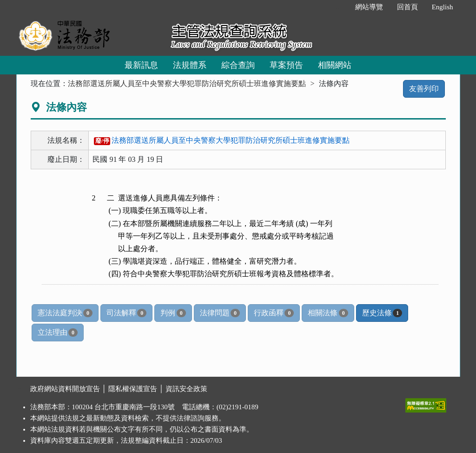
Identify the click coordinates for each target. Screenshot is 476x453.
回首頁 (407, 7)
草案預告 (286, 65)
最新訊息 (141, 65)
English (443, 7)
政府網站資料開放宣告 (65, 389)
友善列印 (424, 89)
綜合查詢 (238, 65)
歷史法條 (382, 313)
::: (338, 7)
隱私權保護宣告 (133, 389)
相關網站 (335, 65)
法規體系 (190, 65)
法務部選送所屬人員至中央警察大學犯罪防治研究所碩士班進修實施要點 (187, 83)
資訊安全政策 (186, 389)
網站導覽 (369, 7)
